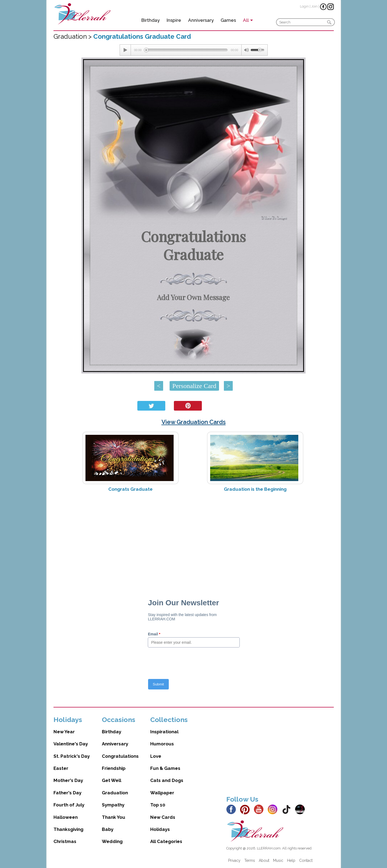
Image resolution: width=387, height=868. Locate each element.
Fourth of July (69, 805)
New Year (64, 732)
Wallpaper (162, 793)
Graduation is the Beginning (255, 489)
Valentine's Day (71, 744)
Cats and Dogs (167, 780)
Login (304, 6)
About (264, 860)
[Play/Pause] (125, 50)
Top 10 (158, 805)
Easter (61, 768)
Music (278, 860)
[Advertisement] (194, 539)
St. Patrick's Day (72, 756)
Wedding (112, 841)
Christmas (65, 841)
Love (156, 756)
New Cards (163, 817)
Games (228, 20)
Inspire (174, 20)
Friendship (114, 768)
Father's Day (67, 793)
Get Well (112, 780)
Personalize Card (194, 386)
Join (314, 6)
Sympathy (113, 805)
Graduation (115, 793)
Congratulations (120, 756)
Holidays (160, 829)
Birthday (150, 20)
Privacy (234, 860)
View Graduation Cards (194, 422)
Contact (306, 860)
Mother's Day (68, 780)
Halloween (66, 817)
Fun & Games (165, 768)
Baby (108, 829)
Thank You (114, 817)
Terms (250, 860)
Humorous (162, 744)
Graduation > (73, 36)
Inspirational (164, 732)
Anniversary (201, 20)
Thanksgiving (68, 829)
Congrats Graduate (130, 489)
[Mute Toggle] (246, 50)
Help (291, 860)
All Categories (166, 841)
